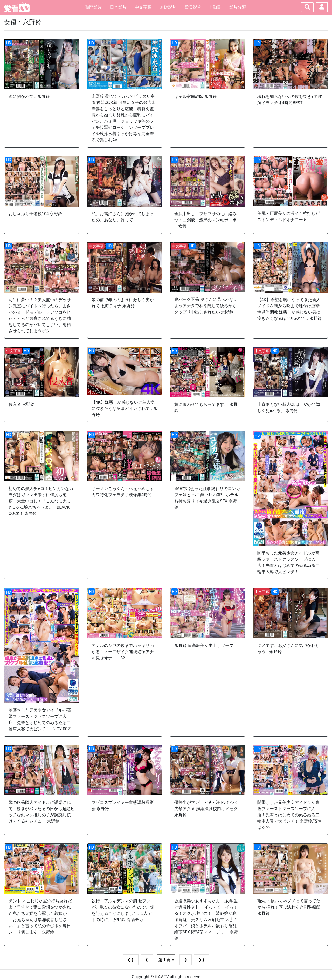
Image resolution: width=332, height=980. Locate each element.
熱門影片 (93, 7)
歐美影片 (193, 7)
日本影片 (118, 7)
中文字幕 (143, 7)
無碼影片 (168, 7)
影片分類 (238, 7)
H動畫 (215, 7)
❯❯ (202, 960)
